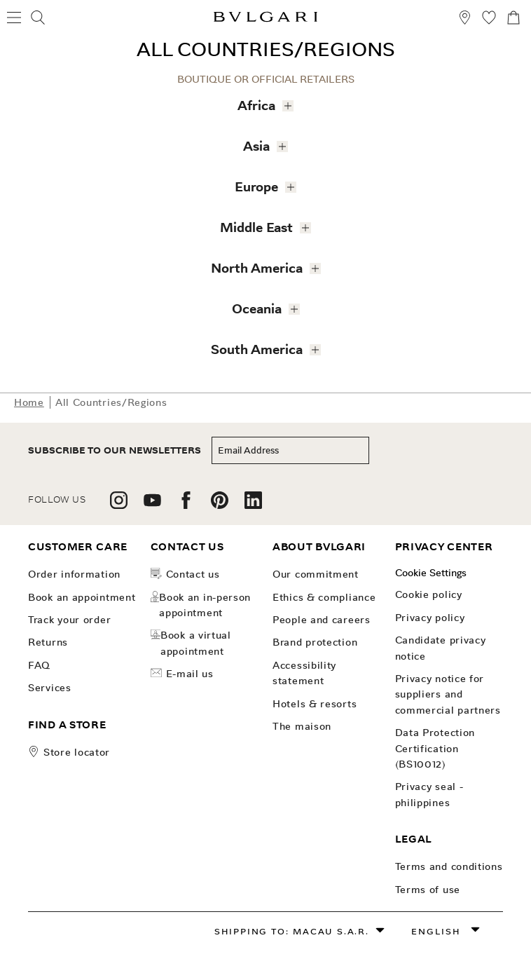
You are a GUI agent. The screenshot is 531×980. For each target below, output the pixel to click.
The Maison (302, 726)
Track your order (69, 620)
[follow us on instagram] (119, 505)
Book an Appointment (82, 597)
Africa (261, 103)
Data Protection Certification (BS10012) (435, 748)
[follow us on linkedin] (253, 505)
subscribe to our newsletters (115, 450)
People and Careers (322, 620)
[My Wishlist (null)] (489, 20)
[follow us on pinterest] (220, 505)
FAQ (39, 665)
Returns (48, 642)
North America (262, 265)
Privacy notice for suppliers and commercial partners (448, 694)
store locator (77, 752)
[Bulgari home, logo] (265, 19)
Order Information (74, 574)
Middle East (261, 225)
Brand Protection (315, 642)
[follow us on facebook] (186, 505)
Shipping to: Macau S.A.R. (292, 931)
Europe (261, 184)
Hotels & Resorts (315, 704)
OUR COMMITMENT (316, 574)
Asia (261, 143)
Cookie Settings (431, 573)
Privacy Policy (430, 618)
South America (262, 347)
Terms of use (428, 890)
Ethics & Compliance (324, 597)
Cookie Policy (429, 594)
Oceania (262, 306)
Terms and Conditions (449, 866)
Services (50, 688)
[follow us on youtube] (152, 505)
